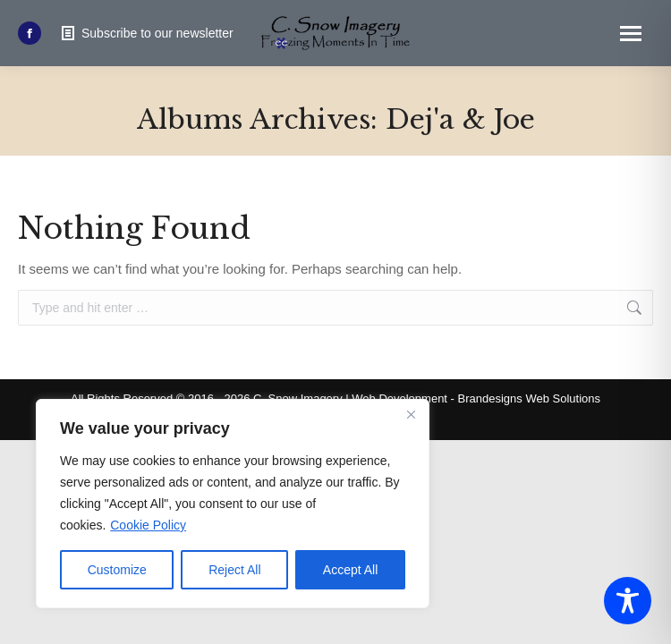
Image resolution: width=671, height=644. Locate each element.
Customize (117, 570)
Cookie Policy (148, 525)
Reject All (234, 570)
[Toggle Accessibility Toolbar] (628, 601)
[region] (233, 504)
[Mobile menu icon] (631, 34)
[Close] (411, 414)
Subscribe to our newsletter (146, 33)
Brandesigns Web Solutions (529, 398)
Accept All (350, 570)
